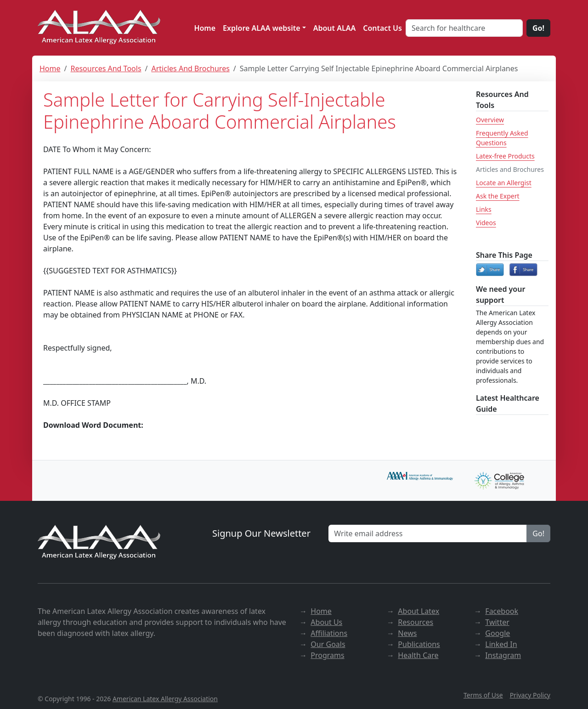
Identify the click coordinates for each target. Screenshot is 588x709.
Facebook (502, 611)
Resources (416, 622)
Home (205, 28)
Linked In (501, 644)
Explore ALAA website (262, 28)
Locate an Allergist (504, 183)
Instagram (503, 655)
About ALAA (335, 28)
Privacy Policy (530, 695)
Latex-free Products (505, 156)
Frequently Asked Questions (502, 138)
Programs (327, 655)
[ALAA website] (100, 28)
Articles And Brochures (191, 68)
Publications (419, 644)
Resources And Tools (106, 68)
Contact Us (382, 28)
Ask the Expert (498, 196)
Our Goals (328, 644)
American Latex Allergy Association (165, 699)
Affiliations (329, 633)
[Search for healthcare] (464, 28)
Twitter (497, 622)
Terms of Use (483, 695)
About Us (326, 622)
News (407, 633)
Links (484, 209)
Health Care (418, 655)
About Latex (418, 611)
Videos (486, 223)
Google (498, 633)
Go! (538, 28)
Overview (490, 120)
